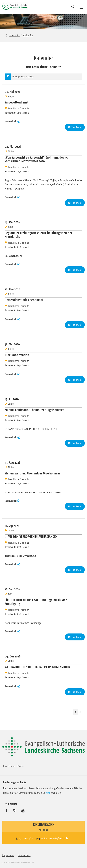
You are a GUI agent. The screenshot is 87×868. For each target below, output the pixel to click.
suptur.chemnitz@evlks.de (54, 838)
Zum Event (77, 127)
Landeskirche (9, 766)
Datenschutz (24, 855)
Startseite (15, 35)
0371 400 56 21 (26, 838)
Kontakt (21, 766)
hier (48, 793)
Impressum (8, 855)
